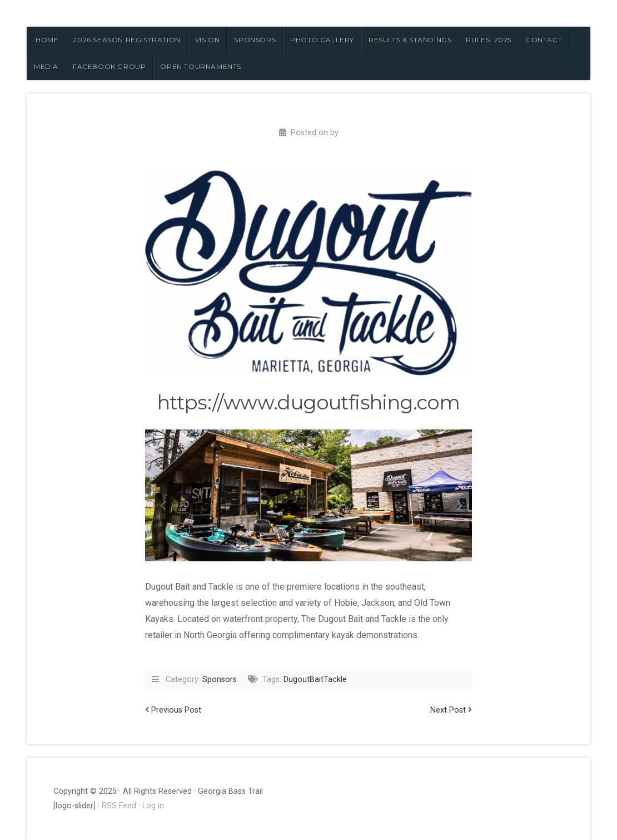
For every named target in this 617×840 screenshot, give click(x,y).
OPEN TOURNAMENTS (201, 66)
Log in (153, 806)
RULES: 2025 (489, 40)
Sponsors (220, 680)
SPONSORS (255, 40)
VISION (208, 40)
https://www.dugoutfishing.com (309, 402)
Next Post (448, 710)
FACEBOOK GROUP (109, 66)
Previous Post (176, 710)
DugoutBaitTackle (315, 680)
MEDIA (46, 66)
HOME (47, 40)
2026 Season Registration (126, 40)
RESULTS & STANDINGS (410, 40)
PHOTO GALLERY (322, 40)
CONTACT (544, 40)
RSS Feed (119, 806)
